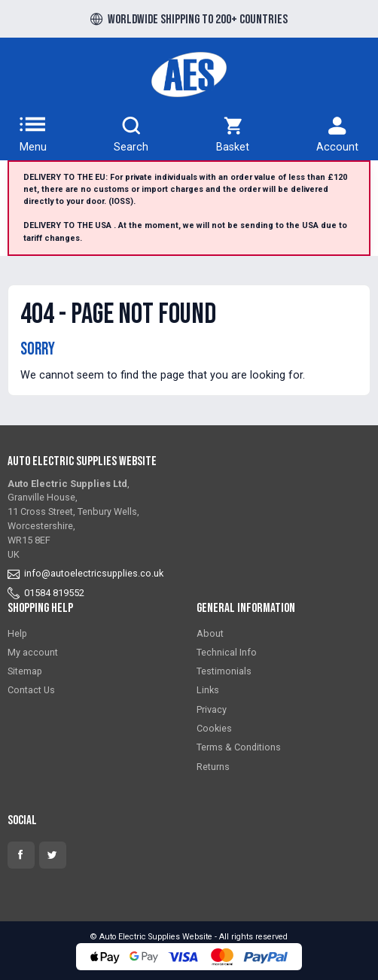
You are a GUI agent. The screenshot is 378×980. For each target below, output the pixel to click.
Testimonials (224, 671)
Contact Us (31, 690)
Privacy (212, 709)
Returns (213, 767)
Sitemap (25, 671)
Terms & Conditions (239, 747)
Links (208, 690)
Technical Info (227, 652)
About (210, 633)
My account (33, 652)
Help (17, 633)
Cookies (214, 728)
